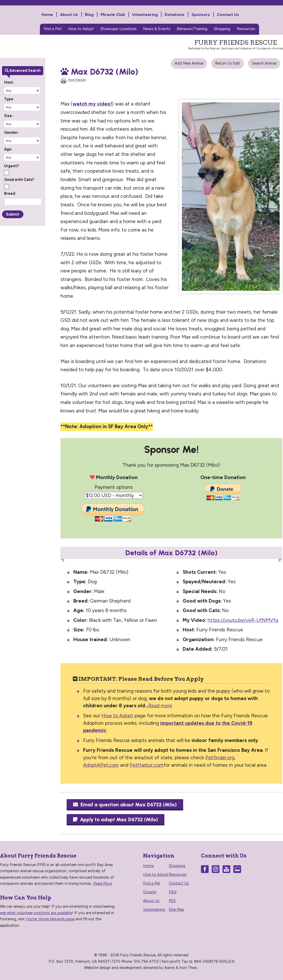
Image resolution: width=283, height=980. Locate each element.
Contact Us (228, 15)
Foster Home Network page (50, 919)
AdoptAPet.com (101, 765)
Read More (103, 884)
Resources (246, 29)
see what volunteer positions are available (36, 913)
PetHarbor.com (147, 765)
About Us (69, 15)
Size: (8, 116)
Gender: (11, 133)
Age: (8, 149)
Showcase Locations (118, 29)
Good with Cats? (19, 180)
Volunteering (145, 15)
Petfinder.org (220, 758)
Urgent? (11, 166)
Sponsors (201, 15)
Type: (9, 99)
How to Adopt (81, 29)
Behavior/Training (192, 29)
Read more (160, 706)
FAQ (173, 892)
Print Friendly (77, 80)
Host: (9, 82)
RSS (172, 901)
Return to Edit (228, 63)
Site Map (176, 910)
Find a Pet (53, 29)
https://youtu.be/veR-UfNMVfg (243, 620)
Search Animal (264, 63)
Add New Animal (189, 63)
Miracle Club (113, 15)
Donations (175, 15)
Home (47, 15)
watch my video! (92, 104)
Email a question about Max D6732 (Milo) (125, 805)
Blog (89, 15)
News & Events (157, 29)
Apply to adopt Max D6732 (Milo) (116, 820)
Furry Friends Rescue (22, 24)
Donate (150, 892)
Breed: (10, 193)
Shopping (222, 29)
